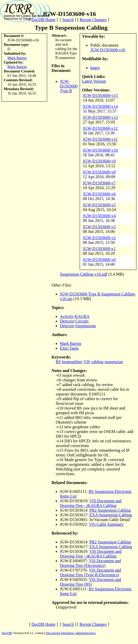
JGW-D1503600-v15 (100, 95)
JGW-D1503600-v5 (99, 205)
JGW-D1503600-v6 (99, 194)
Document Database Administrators (71, 633)
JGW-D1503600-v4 (99, 216)
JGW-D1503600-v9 (99, 161)
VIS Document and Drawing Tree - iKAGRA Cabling (91, 503)
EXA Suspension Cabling (111, 515)
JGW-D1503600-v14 (100, 106)
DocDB (7, 633)
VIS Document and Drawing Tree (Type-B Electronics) (90, 572)
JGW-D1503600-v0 (99, 260)
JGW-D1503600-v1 (99, 249)
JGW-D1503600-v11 (100, 139)
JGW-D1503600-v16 (108, 50)
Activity (67, 316)
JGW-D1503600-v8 (99, 172)
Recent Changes (93, 20)
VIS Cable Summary (106, 524)
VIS (87, 362)
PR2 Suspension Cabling (110, 510)
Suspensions (86, 326)
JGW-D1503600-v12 (100, 128)
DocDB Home (43, 20)
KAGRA (82, 316)
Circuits (82, 321)
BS (58, 362)
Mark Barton (17, 58)
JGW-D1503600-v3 (99, 227)
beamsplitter (72, 362)
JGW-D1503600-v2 (99, 238)
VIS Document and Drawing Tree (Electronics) (90, 563)
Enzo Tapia (69, 348)
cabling (97, 362)
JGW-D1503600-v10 (100, 150)
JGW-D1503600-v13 (100, 117)
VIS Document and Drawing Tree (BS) (90, 582)
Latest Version (94, 81)
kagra (95, 68)
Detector (67, 321)
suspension (114, 362)
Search (68, 20)
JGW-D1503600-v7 (99, 183)
